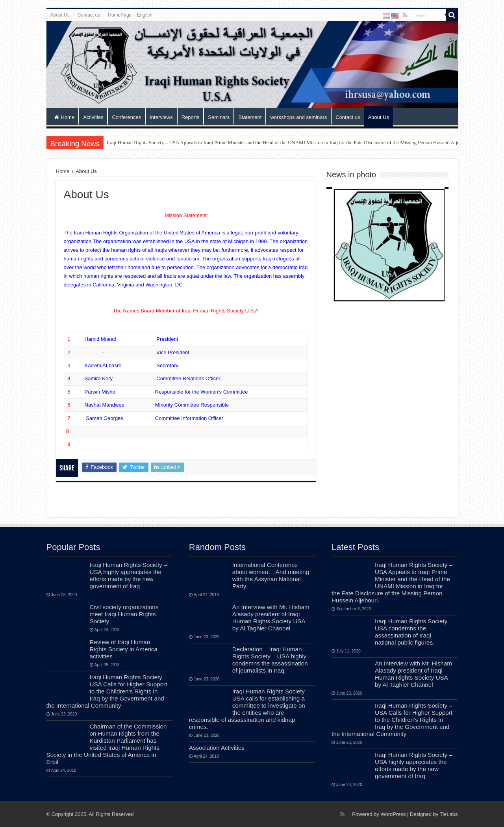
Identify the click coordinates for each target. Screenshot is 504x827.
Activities (93, 117)
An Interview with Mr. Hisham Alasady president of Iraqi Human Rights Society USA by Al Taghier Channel (271, 618)
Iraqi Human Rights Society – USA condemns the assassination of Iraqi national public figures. (414, 632)
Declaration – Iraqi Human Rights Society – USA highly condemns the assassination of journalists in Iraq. (270, 660)
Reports (191, 117)
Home (65, 117)
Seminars (219, 117)
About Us (60, 15)
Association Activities (217, 748)
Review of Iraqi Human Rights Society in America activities (124, 649)
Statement (250, 117)
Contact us (89, 15)
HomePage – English (130, 15)
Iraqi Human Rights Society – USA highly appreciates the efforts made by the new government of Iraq (129, 575)
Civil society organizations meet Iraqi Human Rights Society (124, 614)
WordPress (393, 814)
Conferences (126, 117)
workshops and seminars (298, 117)
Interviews (161, 117)
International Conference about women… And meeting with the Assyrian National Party (271, 575)
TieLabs (449, 814)
